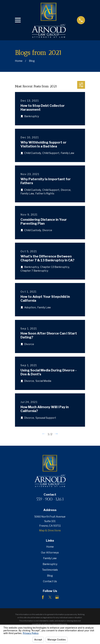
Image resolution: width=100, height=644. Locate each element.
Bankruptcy (50, 564)
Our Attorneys (50, 553)
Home (50, 547)
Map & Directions (50, 530)
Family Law (50, 558)
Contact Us (50, 581)
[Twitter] (50, 597)
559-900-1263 (50, 499)
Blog (50, 576)
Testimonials (50, 570)
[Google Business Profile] (57, 597)
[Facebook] (43, 597)
